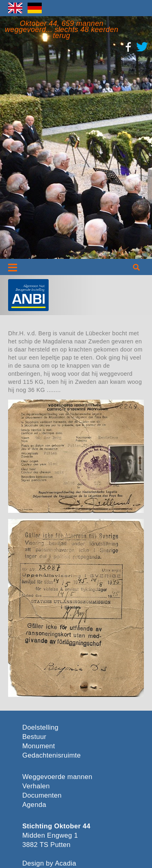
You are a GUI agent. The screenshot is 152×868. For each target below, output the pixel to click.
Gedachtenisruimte (50, 755)
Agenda (34, 805)
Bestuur (34, 737)
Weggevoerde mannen (57, 777)
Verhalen (36, 786)
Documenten (42, 795)
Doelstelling (40, 727)
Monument (39, 746)
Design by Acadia (49, 863)
